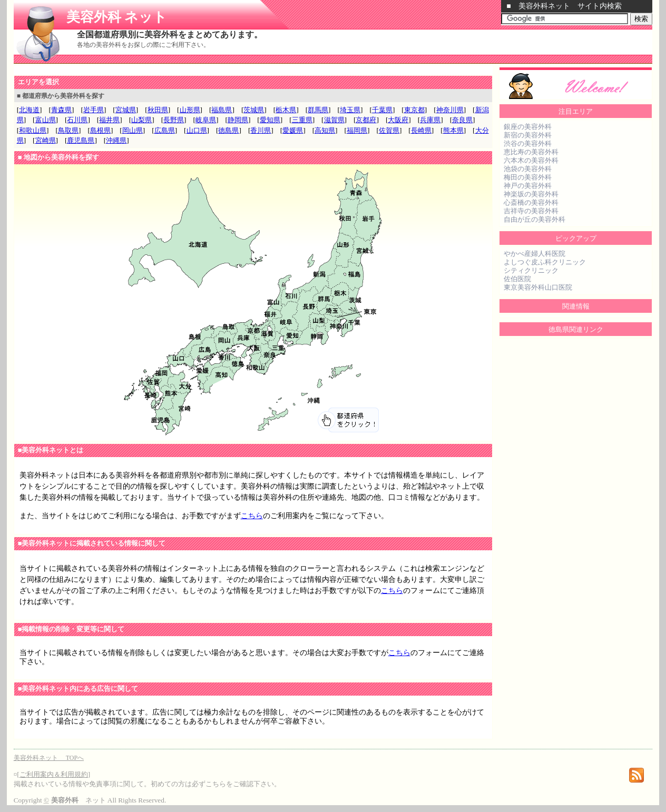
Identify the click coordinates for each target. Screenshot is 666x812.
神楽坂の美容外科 (531, 194)
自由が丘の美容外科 (535, 219)
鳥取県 (68, 130)
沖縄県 (116, 140)
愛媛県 (293, 130)
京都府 (366, 120)
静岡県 (238, 120)
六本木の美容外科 (531, 160)
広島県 (165, 130)
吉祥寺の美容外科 (531, 211)
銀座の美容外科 (528, 127)
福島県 (222, 110)
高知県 (325, 130)
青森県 (61, 110)
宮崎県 (46, 140)
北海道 (29, 110)
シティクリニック (531, 270)
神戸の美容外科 (528, 186)
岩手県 (94, 110)
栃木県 (286, 110)
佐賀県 (389, 130)
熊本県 (453, 130)
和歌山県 (33, 130)
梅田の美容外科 (528, 177)
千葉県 (382, 110)
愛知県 (270, 120)
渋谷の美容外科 (528, 143)
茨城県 (254, 110)
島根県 (100, 130)
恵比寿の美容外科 (531, 152)
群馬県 (318, 110)
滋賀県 (334, 120)
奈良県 (462, 120)
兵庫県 (430, 120)
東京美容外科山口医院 (538, 287)
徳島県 (228, 130)
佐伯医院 (517, 279)
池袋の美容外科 (528, 169)
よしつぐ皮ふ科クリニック (545, 262)
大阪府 (398, 120)
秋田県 (158, 110)
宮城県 (126, 110)
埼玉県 (350, 110)
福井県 (109, 120)
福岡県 (357, 130)
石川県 (77, 120)
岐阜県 (206, 120)
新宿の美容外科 (528, 135)
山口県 (197, 130)
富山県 (46, 120)
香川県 (261, 130)
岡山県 (133, 130)
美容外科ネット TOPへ (49, 758)
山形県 (190, 110)
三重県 (302, 120)
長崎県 (421, 130)
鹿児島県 (81, 140)
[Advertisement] (137, 70)
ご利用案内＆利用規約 (54, 774)
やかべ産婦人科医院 (535, 254)
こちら (252, 516)
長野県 (174, 120)
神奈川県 (450, 110)
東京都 (414, 110)
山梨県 (141, 120)
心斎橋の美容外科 (531, 202)
